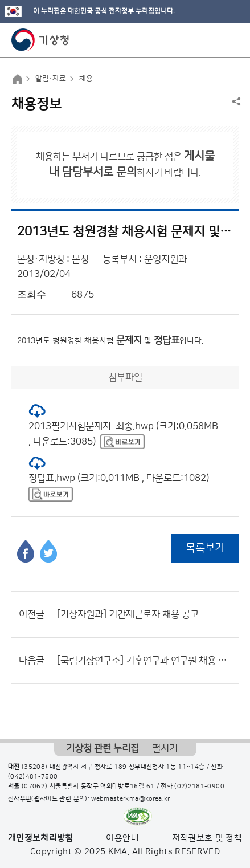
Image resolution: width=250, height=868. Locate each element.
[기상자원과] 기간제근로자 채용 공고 (128, 614)
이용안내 (122, 838)
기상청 (40, 40)
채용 (86, 79)
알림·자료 (51, 79)
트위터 (48, 551)
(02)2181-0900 (199, 787)
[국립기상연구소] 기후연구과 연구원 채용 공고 (145, 661)
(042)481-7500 (33, 777)
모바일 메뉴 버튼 (231, 40)
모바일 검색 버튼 (213, 40)
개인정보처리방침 (41, 838)
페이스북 (26, 551)
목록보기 (205, 548)
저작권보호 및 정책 (207, 838)
